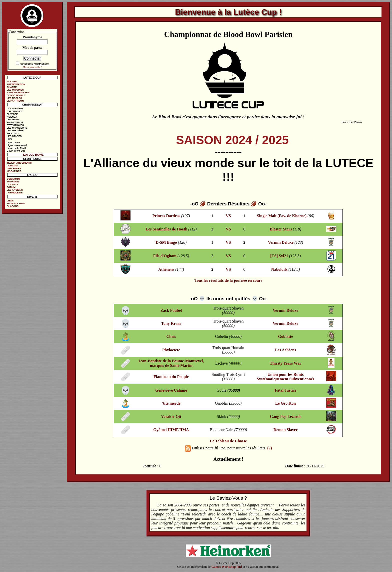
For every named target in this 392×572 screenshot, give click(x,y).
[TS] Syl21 (279, 256)
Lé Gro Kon (285, 403)
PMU (9, 139)
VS (228, 216)
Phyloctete (171, 350)
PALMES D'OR (15, 122)
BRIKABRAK (14, 168)
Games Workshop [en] (227, 567)
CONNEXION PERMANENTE (34, 64)
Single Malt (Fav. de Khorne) (282, 216)
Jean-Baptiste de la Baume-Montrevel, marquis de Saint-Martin (171, 363)
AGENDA (12, 117)
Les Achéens (285, 350)
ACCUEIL (12, 81)
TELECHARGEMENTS (19, 163)
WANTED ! (13, 133)
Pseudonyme (32, 37)
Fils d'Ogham (165, 256)
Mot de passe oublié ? (32, 67)
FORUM (11, 187)
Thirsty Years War (285, 363)
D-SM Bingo (166, 242)
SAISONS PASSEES (18, 92)
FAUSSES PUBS (16, 203)
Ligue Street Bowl (17, 145)
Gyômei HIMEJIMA (171, 430)
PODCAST (13, 166)
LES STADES (14, 136)
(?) (270, 448)
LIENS (10, 201)
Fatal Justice (286, 390)
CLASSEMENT (15, 108)
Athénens (166, 269)
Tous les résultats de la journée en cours (228, 280)
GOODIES (12, 184)
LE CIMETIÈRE (15, 130)
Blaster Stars (281, 229)
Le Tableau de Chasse (228, 441)
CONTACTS (13, 179)
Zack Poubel (171, 310)
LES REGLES (14, 98)
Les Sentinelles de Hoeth (167, 229)
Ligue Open (13, 142)
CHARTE (12, 87)
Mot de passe (32, 48)
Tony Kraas (171, 323)
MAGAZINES (14, 171)
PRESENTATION (16, 84)
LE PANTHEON (15, 101)
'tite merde (171, 403)
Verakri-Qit (171, 416)
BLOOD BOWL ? (16, 95)
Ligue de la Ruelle (17, 148)
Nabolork (279, 269)
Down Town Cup (16, 151)
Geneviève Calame (171, 390)
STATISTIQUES (15, 125)
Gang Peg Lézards (285, 416)
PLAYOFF (12, 114)
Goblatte (285, 336)
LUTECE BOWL (33, 155)
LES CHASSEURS (17, 128)
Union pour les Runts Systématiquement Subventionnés (285, 377)
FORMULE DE (15, 193)
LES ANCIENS (15, 190)
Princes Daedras (166, 216)
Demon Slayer (285, 430)
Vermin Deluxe (281, 242)
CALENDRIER (15, 111)
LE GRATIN (13, 119)
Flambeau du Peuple (171, 377)
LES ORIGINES (15, 90)
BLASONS (13, 206)
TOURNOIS (13, 182)
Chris (171, 336)
